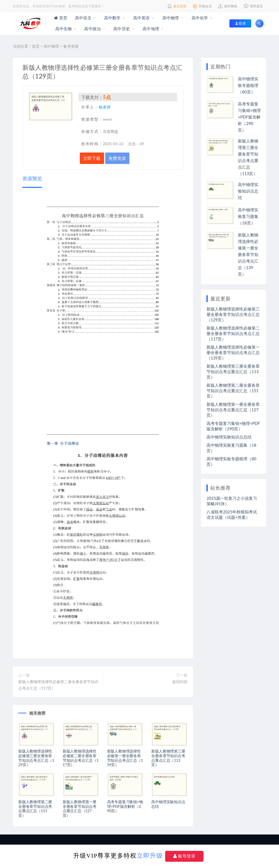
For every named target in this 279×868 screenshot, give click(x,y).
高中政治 (92, 29)
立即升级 (150, 856)
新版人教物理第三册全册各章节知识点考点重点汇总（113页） (168, 758)
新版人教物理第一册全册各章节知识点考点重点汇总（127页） (80, 808)
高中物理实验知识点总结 (168, 804)
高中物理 (170, 18)
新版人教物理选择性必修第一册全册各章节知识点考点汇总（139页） (125, 758)
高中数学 (112, 18)
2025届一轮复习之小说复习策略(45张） (232, 501)
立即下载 (92, 158)
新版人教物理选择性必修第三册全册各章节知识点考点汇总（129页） (36, 758)
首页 (61, 18)
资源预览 (32, 178)
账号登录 (184, 856)
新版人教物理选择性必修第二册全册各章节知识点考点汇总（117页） (58, 685)
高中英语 (141, 18)
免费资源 (117, 158)
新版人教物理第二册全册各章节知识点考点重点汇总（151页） (35, 808)
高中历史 (121, 29)
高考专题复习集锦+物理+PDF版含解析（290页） (125, 806)
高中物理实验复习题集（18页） (248, 216)
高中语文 (83, 18)
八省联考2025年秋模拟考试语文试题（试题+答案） (232, 514)
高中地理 (150, 29)
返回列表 (180, 682)
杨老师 (105, 107)
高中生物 (63, 29)
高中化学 (199, 18)
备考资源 (71, 46)
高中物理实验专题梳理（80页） (248, 85)
